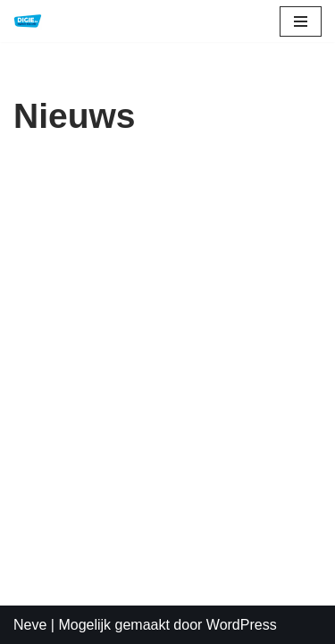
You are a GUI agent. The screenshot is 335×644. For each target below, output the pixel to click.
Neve (30, 625)
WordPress (242, 625)
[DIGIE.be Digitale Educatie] (28, 21)
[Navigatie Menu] (301, 21)
